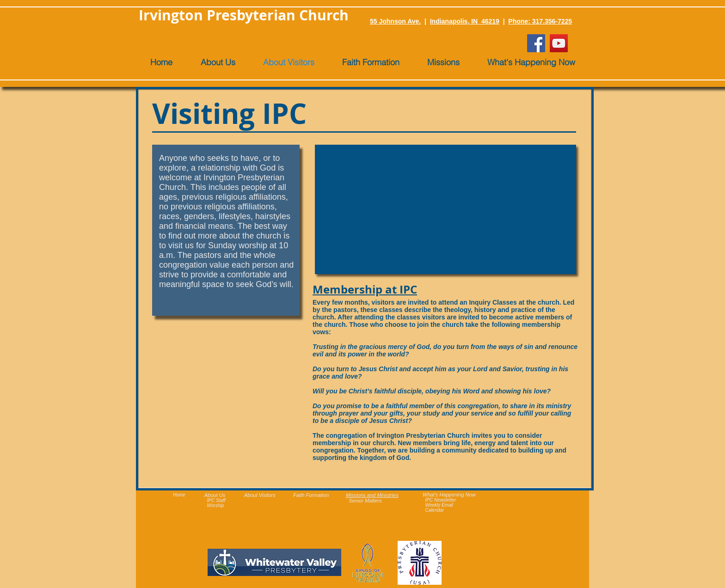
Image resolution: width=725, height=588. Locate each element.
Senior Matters (365, 501)
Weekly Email (439, 505)
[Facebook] (536, 43)
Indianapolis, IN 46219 (465, 21)
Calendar (435, 510)
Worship (216, 505)
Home (179, 495)
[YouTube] (559, 43)
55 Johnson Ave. (395, 21)
